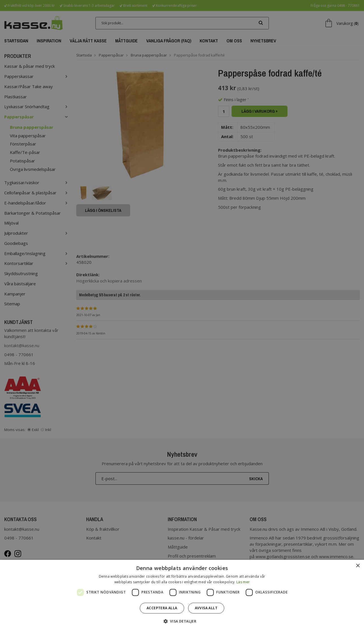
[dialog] (182, 595)
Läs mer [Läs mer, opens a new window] (243, 582)
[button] (182, 621)
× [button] (358, 566)
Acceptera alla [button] (162, 608)
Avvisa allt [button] (206, 608)
